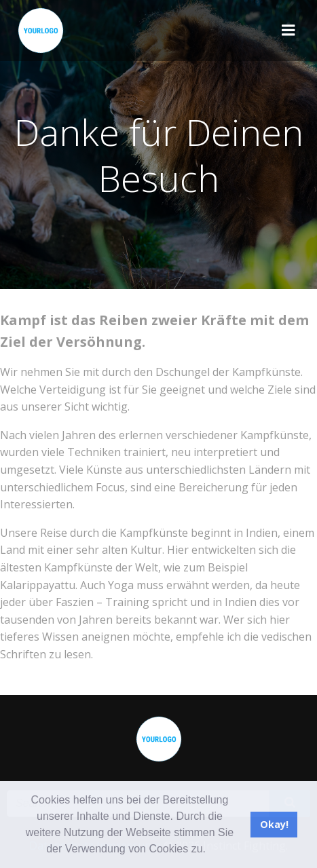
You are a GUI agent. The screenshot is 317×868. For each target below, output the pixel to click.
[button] (210, 850)
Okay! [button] (274, 824)
